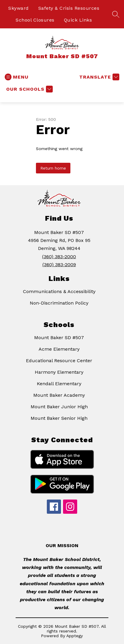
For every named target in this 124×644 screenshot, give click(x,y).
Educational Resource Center (59, 361)
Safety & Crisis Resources (69, 8)
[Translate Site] (99, 77)
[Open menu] (17, 77)
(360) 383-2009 (59, 265)
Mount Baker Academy (59, 395)
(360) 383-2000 (59, 257)
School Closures (35, 20)
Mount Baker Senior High (59, 418)
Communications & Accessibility (59, 291)
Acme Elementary (59, 349)
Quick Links (78, 20)
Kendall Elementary (59, 384)
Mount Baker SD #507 (59, 338)
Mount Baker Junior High (59, 407)
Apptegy (75, 636)
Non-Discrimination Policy (59, 303)
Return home (53, 168)
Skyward (19, 8)
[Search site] (116, 14)
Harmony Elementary (59, 372)
